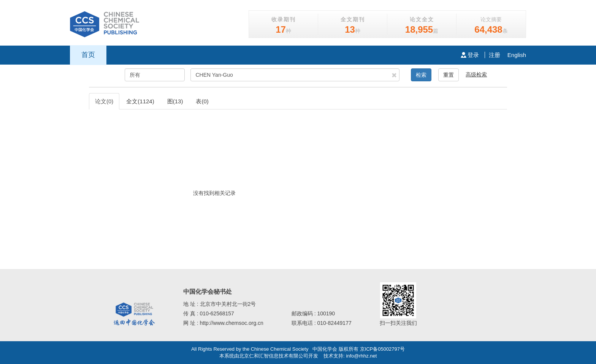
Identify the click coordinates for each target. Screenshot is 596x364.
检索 (421, 75)
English (517, 55)
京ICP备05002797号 (383, 349)
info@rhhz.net (361, 356)
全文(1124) (140, 101)
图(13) (175, 101)
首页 (88, 55)
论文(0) (104, 101)
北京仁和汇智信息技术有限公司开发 (279, 356)
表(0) (202, 101)
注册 (495, 55)
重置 (449, 75)
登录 (470, 55)
